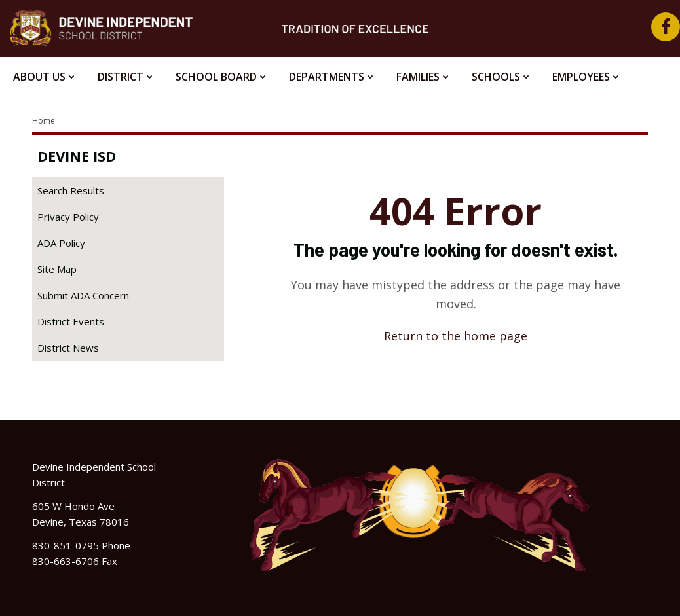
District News (68, 348)
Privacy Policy (68, 217)
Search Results (71, 190)
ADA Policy (61, 243)
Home (44, 121)
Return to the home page (456, 336)
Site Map (57, 269)
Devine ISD (77, 156)
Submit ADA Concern (83, 295)
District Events (71, 321)
